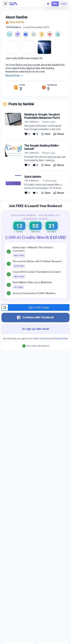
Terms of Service (41, 339)
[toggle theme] (48, 4)
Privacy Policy (61, 339)
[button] (35, 307)
